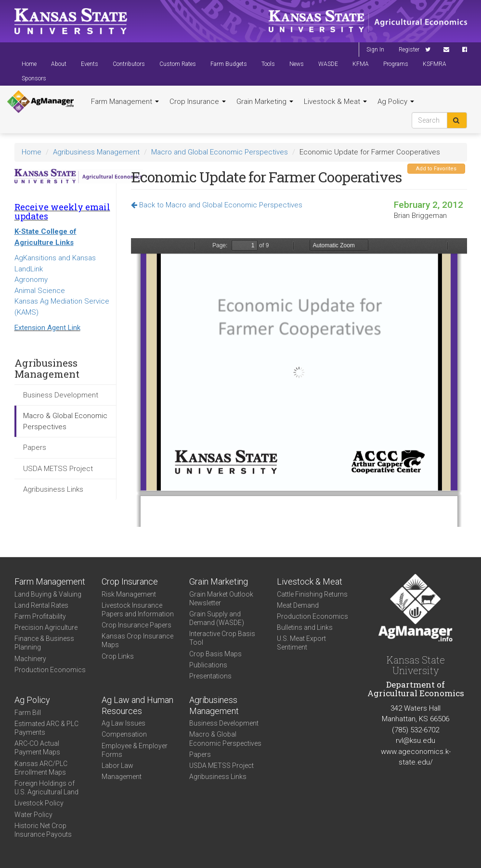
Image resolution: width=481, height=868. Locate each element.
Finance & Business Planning (44, 643)
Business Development (61, 395)
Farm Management (125, 102)
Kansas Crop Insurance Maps (137, 640)
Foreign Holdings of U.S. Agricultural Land (46, 788)
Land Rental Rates (41, 605)
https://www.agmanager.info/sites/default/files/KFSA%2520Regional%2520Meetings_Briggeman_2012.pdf (299, 383)
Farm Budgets (229, 64)
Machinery (30, 659)
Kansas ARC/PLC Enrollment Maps (41, 768)
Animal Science (40, 291)
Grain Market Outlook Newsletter (221, 599)
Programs (396, 64)
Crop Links (118, 656)
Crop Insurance (198, 102)
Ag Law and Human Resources (137, 705)
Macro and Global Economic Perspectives (220, 152)
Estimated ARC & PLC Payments (46, 728)
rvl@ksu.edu (416, 740)
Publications (208, 665)
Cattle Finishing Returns (312, 594)
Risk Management (129, 594)
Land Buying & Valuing (48, 594)
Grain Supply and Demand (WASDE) (217, 618)
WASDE (328, 64)
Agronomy (31, 280)
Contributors (129, 64)
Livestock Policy (39, 803)
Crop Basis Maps (215, 654)
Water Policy (33, 815)
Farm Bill (28, 713)
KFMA (361, 64)
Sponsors (34, 78)
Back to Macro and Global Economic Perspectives (217, 205)
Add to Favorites (436, 169)
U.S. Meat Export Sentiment (301, 643)
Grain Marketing (265, 102)
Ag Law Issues (123, 723)
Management (122, 777)
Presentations (210, 676)
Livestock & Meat (335, 102)
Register (409, 50)
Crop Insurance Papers (136, 625)
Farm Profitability (40, 616)
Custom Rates (178, 64)
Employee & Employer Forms (135, 750)
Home (29, 64)
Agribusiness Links (53, 489)
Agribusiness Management (96, 152)
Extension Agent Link (47, 328)
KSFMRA (435, 64)
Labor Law (117, 766)
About (59, 64)
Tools (268, 64)
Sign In (375, 50)
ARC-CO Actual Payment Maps (37, 748)
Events (90, 64)
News (297, 64)
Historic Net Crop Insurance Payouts (43, 830)
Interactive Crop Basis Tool (222, 638)
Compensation (124, 734)
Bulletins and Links (305, 627)
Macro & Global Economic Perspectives (65, 421)
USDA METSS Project (58, 469)
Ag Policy (396, 102)
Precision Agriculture (46, 627)
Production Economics (50, 670)
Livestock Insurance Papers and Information (138, 610)
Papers (35, 447)
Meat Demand (298, 605)
